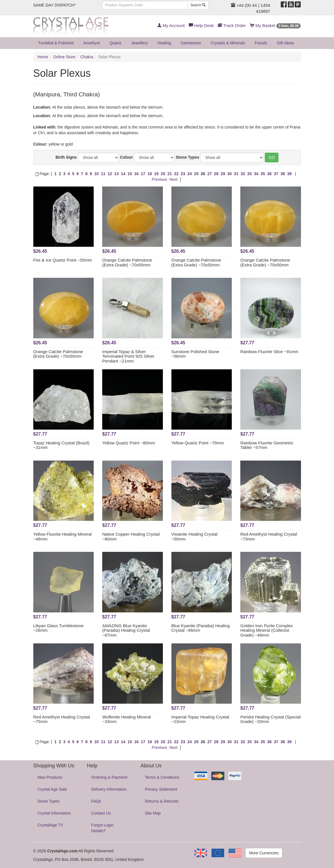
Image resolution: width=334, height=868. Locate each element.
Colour (126, 157)
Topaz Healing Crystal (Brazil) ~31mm (62, 445)
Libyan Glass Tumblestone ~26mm (59, 628)
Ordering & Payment (109, 777)
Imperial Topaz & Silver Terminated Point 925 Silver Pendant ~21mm (128, 356)
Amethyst (91, 43)
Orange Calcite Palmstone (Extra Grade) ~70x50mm (127, 262)
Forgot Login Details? (102, 828)
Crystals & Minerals (228, 43)
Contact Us (101, 813)
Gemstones (191, 43)
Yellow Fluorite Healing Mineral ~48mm (63, 536)
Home (43, 57)
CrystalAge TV (50, 825)
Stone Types (187, 157)
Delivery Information (109, 789)
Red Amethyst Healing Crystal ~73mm (269, 536)
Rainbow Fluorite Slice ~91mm (269, 352)
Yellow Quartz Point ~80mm (129, 443)
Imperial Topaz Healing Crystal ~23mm (200, 719)
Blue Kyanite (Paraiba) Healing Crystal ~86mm (201, 628)
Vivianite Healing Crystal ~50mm (194, 536)
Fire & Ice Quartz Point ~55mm (63, 260)
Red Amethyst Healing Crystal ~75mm (62, 719)
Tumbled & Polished (56, 43)
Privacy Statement (161, 789)
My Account (171, 25)
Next (174, 179)
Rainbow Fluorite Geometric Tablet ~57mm (267, 445)
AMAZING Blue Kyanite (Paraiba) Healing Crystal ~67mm (126, 630)
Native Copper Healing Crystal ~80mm (131, 536)
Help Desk (201, 25)
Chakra (87, 57)
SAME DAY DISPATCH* (55, 5)
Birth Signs (66, 157)
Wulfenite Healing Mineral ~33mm (127, 719)
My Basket (275, 25)
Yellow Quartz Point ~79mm (198, 443)
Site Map (153, 813)
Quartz (116, 43)
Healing (164, 43)
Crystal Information (54, 813)
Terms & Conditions (162, 777)
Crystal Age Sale (52, 789)
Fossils (261, 43)
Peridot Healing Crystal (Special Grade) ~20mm (271, 719)
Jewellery (140, 43)
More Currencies (264, 853)
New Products (50, 777)
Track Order (232, 25)
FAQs (96, 801)
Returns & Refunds (162, 801)
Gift (285, 43)
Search (198, 5)
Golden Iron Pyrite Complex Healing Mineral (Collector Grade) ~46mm (267, 630)
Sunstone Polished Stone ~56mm (195, 354)
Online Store (64, 57)
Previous (159, 179)
